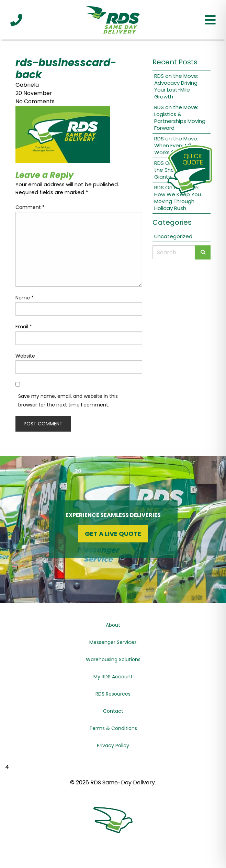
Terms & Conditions (113, 728)
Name (25, 298)
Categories (172, 222)
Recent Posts (175, 62)
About (113, 625)
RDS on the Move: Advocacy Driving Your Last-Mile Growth (176, 86)
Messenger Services (113, 642)
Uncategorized (173, 236)
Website (25, 356)
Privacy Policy (113, 745)
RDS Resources (113, 694)
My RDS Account (113, 677)
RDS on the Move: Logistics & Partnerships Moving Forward (180, 118)
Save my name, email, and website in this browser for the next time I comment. (68, 400)
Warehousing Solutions (113, 659)
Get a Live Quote (113, 534)
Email (24, 327)
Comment (30, 207)
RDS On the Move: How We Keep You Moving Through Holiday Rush (178, 198)
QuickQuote (193, 159)
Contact (113, 711)
